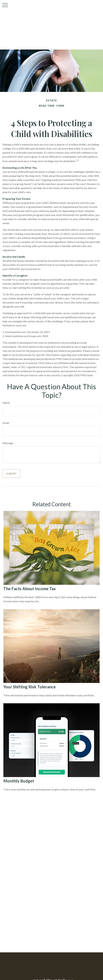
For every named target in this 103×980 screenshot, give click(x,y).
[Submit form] (11, 473)
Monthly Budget (19, 781)
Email (6, 423)
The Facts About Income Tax (30, 589)
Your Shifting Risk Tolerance (30, 687)
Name (6, 403)
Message (8, 443)
